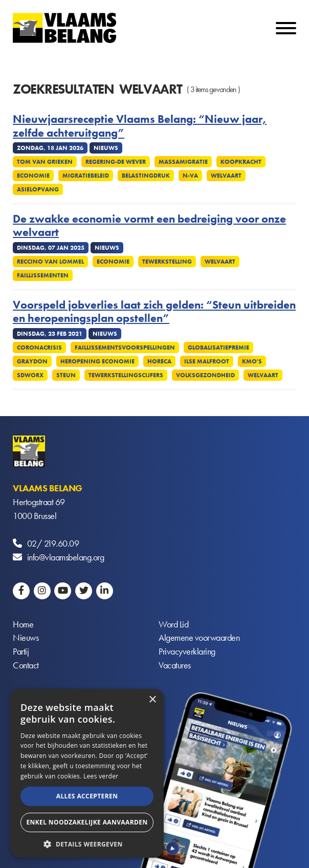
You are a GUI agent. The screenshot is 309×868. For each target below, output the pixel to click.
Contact (26, 666)
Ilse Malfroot (207, 361)
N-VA (190, 176)
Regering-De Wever (116, 162)
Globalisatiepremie (218, 348)
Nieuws (26, 638)
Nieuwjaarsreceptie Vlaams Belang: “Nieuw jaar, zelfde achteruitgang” (140, 126)
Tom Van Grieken (45, 162)
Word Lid (173, 625)
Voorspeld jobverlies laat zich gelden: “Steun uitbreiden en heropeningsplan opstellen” (154, 312)
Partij (21, 652)
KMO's (252, 361)
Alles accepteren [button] (87, 796)
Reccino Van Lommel (50, 262)
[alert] (87, 773)
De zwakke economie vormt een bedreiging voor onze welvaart (149, 226)
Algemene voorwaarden (199, 638)
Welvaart (226, 176)
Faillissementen (43, 275)
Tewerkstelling (167, 262)
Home (23, 625)
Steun (66, 375)
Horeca (159, 361)
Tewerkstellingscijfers (126, 375)
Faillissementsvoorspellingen (125, 348)
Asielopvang (38, 189)
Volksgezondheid (205, 375)
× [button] (152, 700)
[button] (87, 843)
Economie (33, 176)
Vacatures (175, 666)
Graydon (32, 361)
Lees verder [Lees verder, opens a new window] (101, 776)
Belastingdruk (146, 176)
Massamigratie (183, 162)
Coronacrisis (39, 348)
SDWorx (30, 375)
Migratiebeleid (86, 176)
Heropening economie (97, 361)
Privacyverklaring (187, 652)
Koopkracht (241, 162)
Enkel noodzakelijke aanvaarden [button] (87, 822)
